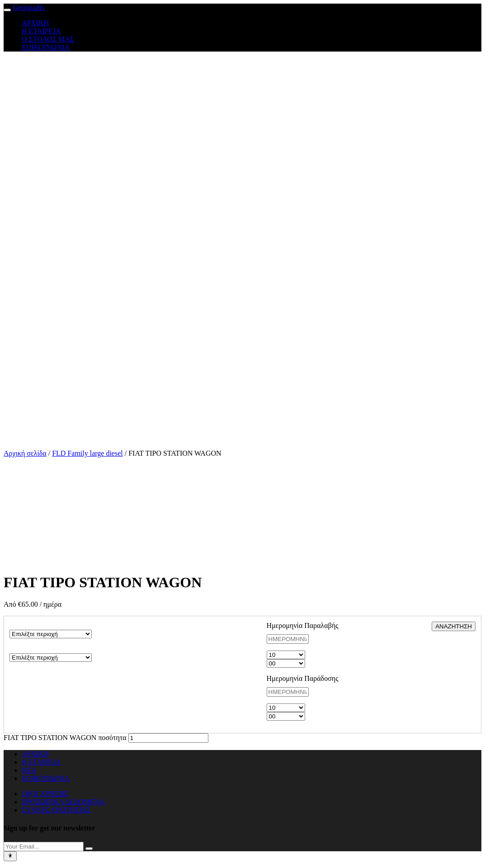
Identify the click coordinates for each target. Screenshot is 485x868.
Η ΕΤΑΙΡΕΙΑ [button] (41, 31)
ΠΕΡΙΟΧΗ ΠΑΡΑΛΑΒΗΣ (48, 625)
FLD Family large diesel (87, 453)
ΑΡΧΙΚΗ (35, 754)
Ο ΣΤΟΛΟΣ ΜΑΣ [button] (48, 39)
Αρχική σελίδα (25, 453)
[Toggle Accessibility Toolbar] (10, 856)
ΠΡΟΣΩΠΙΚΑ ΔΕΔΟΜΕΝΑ (63, 802)
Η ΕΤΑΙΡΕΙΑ (41, 762)
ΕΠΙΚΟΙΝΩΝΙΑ (46, 778)
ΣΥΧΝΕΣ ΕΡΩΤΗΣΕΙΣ (56, 810)
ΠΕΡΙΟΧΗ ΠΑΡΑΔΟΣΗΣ (47, 649)
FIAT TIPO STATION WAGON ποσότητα (65, 738)
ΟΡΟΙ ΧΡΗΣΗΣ (45, 794)
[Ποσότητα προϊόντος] (168, 738)
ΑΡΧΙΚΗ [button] (35, 23)
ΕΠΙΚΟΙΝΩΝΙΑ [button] (46, 47)
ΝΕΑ (29, 770)
